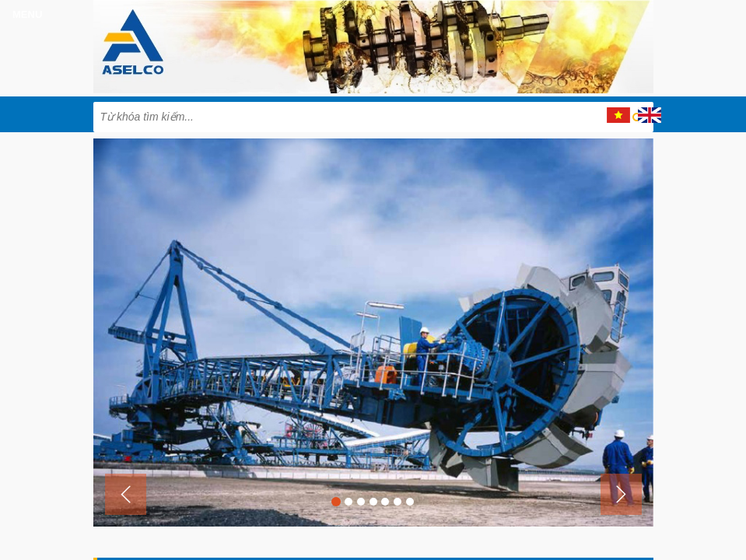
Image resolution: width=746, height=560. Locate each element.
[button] (126, 494)
